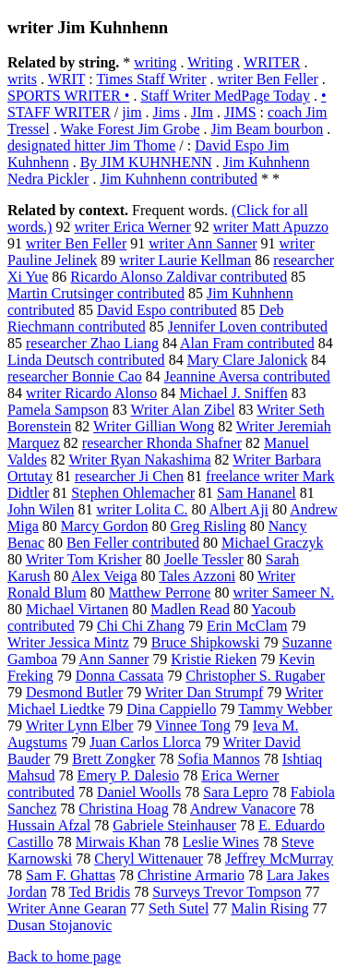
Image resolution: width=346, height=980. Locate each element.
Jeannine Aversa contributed (247, 376)
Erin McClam (247, 626)
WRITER (272, 62)
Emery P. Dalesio (129, 775)
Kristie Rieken (214, 659)
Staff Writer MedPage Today (225, 96)
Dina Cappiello (171, 709)
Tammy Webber (285, 709)
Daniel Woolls (139, 792)
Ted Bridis (99, 892)
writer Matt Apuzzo (271, 227)
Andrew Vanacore (243, 809)
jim (131, 112)
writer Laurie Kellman (185, 260)
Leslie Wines (221, 842)
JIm (202, 112)
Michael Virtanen (77, 609)
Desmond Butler (74, 692)
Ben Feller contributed (133, 543)
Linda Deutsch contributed (86, 360)
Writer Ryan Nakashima (139, 460)
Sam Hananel (257, 493)
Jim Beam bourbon (267, 129)
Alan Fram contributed (247, 343)
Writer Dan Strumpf (204, 692)
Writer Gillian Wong (154, 426)
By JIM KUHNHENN (146, 162)
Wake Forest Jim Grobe (130, 129)
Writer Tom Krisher (84, 559)
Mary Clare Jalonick (248, 360)
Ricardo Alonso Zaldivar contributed (179, 277)
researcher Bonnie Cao (75, 376)
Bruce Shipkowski (206, 642)
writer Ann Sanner (203, 243)
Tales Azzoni (197, 576)
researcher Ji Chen (129, 476)
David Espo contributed (167, 310)
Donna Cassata (120, 676)
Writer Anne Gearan (67, 908)
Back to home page (64, 956)
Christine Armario (191, 875)
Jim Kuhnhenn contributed (179, 179)
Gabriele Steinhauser (174, 825)
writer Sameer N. (283, 593)
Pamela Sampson (58, 410)
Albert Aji (239, 509)
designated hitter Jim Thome (91, 145)
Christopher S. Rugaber (255, 676)
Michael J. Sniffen (233, 393)
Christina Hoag (123, 809)
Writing (210, 62)
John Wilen (41, 509)
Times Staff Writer (151, 79)
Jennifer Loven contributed (248, 327)
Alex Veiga (104, 576)
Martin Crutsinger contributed (96, 293)
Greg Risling (208, 526)
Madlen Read (190, 609)
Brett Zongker (113, 759)
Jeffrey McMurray (279, 859)
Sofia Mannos (218, 759)
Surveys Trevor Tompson (227, 892)
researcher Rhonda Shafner (162, 443)
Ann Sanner (113, 659)
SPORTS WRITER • (68, 96)
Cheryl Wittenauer (149, 859)
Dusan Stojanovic (60, 925)
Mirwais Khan (118, 842)
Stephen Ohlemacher (133, 493)
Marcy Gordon (105, 526)
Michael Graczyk (273, 543)
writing (155, 62)
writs (22, 79)
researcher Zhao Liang (92, 343)
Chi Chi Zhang (141, 626)
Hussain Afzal (49, 825)
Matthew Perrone (160, 593)
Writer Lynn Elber (80, 726)
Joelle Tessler (204, 559)
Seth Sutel (179, 908)
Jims (167, 112)
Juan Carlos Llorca (145, 742)
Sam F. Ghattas (71, 875)
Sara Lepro (236, 792)
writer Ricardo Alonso (91, 393)
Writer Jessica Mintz (68, 642)
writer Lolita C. (142, 509)
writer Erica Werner (132, 227)
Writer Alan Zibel (182, 410)
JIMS (240, 112)
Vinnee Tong (193, 726)
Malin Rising (269, 908)
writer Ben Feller (268, 79)
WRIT (67, 79)
